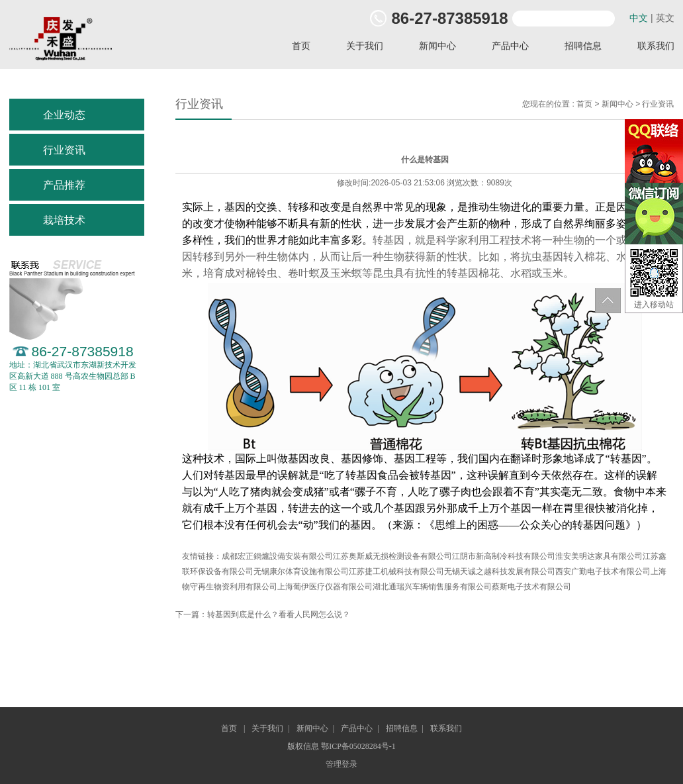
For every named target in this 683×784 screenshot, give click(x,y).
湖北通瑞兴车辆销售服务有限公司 (432, 587)
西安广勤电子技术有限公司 (603, 571)
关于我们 (365, 46)
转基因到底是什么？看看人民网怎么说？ (279, 614)
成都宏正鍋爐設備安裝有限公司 (277, 556)
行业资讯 (64, 150)
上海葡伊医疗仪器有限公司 (325, 587)
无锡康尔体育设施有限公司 (301, 571)
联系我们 (446, 728)
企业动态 (64, 115)
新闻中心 (437, 46)
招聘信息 (583, 46)
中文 (639, 18)
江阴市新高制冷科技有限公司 (504, 556)
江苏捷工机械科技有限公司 (396, 571)
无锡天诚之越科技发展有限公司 (500, 571)
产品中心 (510, 46)
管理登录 (341, 764)
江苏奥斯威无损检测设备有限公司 (392, 556)
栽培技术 (64, 220)
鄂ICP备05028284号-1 (358, 746)
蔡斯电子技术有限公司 (531, 587)
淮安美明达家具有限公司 (599, 556)
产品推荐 (64, 185)
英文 (665, 18)
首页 (301, 46)
